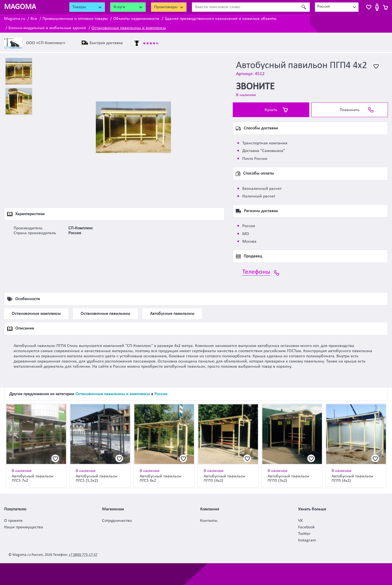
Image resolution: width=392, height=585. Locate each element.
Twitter (304, 534)
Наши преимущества (24, 527)
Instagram (307, 540)
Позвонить (350, 110)
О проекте (13, 521)
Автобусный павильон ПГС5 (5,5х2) (97, 479)
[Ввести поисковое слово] (245, 7)
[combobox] (337, 7)
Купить (271, 110)
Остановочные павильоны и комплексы (129, 28)
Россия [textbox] (324, 7)
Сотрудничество (117, 521)
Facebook (306, 527)
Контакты (209, 521)
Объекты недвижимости (136, 19)
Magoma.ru (15, 19)
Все (34, 19)
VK (300, 521)
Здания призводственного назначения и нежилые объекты (221, 19)
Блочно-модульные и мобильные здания (47, 28)
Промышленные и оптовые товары (75, 19)
